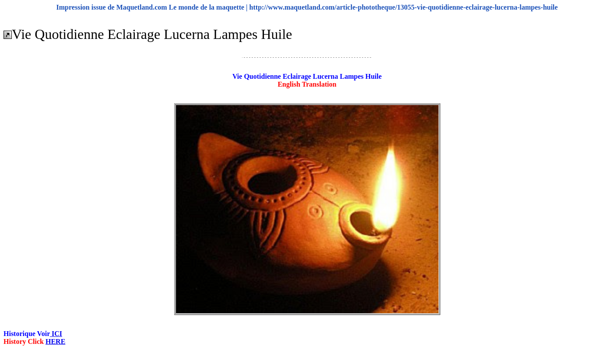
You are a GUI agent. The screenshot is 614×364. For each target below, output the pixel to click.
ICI (56, 334)
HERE (55, 341)
